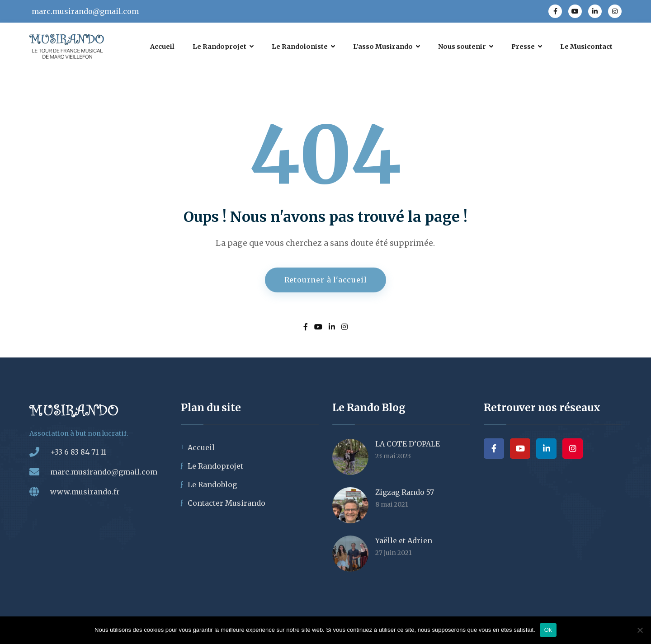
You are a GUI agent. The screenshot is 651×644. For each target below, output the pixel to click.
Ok (548, 630)
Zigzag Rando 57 (405, 492)
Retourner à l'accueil (326, 280)
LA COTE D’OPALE (408, 444)
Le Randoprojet (215, 466)
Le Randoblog (212, 484)
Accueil (201, 447)
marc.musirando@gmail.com (85, 11)
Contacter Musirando (226, 503)
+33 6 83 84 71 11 (78, 452)
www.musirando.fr (85, 492)
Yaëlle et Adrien (404, 541)
